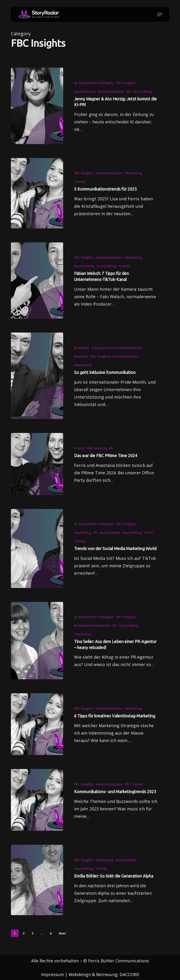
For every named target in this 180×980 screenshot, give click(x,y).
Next (62, 933)
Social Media (84, 272)
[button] (160, 14)
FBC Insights (126, 83)
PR (129, 91)
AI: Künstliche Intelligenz (94, 83)
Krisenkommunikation (92, 632)
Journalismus (85, 91)
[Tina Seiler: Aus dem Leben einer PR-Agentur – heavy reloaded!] (37, 647)
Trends (80, 182)
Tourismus (83, 641)
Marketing (133, 173)
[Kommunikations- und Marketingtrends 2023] (37, 806)
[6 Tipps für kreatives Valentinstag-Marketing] (37, 731)
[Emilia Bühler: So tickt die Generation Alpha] (37, 886)
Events (79, 455)
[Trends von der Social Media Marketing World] (37, 555)
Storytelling (142, 91)
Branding (82, 354)
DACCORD (129, 974)
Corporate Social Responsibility (117, 354)
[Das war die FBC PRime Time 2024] (37, 470)
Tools (149, 539)
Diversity (81, 363)
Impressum (52, 974)
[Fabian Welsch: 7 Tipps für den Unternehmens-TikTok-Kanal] (37, 287)
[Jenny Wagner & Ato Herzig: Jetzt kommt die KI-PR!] (37, 106)
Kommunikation (111, 91)
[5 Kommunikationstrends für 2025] (37, 193)
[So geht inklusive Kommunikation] (37, 382)
